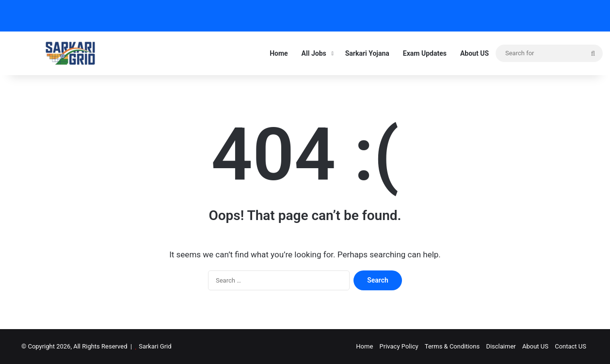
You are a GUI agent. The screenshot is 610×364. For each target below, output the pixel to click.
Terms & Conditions (452, 346)
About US (474, 53)
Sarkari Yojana (367, 53)
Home (279, 53)
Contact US (570, 346)
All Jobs (314, 53)
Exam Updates (425, 53)
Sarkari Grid (155, 346)
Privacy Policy (399, 346)
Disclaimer (501, 346)
